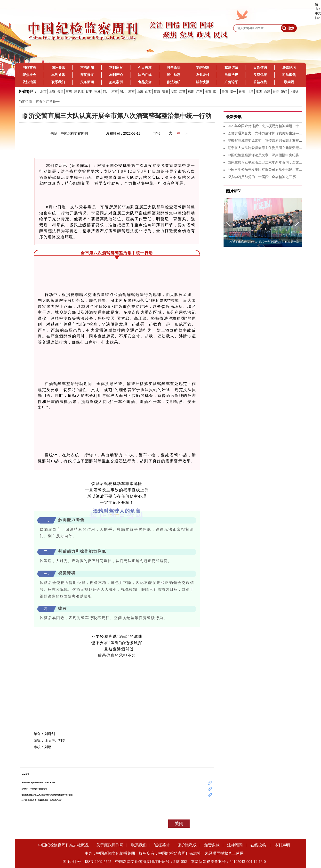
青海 (242, 92)
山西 (148, 92)
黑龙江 (79, 92)
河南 (114, 92)
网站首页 (29, 68)
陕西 (157, 92)
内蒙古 (294, 92)
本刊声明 (282, 845)
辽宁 (89, 92)
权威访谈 (231, 68)
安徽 (165, 92)
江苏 (182, 92)
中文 (318, 13)
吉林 (97, 92)
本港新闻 (87, 68)
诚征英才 (162, 845)
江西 (259, 92)
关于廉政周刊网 (110, 845)
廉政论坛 (289, 68)
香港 (276, 92)
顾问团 (289, 82)
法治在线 (145, 75)
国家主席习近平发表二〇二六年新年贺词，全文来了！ (268, 162)
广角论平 (231, 84)
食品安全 (145, 82)
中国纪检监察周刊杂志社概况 (64, 845)
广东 (199, 92)
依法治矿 (174, 82)
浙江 (174, 92)
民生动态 (174, 75)
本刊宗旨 (116, 68)
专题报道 (202, 68)
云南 (225, 92)
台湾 (267, 92)
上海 (52, 92)
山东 (140, 92)
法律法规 (231, 75)
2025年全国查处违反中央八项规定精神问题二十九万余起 (270, 126)
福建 (191, 92)
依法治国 (29, 82)
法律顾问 (235, 845)
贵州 (233, 92)
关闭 (179, 824)
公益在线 (260, 82)
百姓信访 (260, 68)
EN (318, 18)
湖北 (123, 92)
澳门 (284, 92)
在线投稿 (259, 845)
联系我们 (58, 82)
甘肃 (250, 92)
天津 (60, 92)
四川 (216, 92)
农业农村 (202, 75)
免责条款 (212, 845)
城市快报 (202, 82)
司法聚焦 (289, 75)
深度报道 (87, 75)
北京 (43, 92)
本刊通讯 (58, 75)
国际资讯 (58, 68)
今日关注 (145, 68)
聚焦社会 (29, 75)
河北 (106, 92)
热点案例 (116, 82)
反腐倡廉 (260, 75)
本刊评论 (116, 75)
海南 (208, 92)
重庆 (69, 92)
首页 (39, 102)
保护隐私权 (187, 845)
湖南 (131, 92)
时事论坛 (174, 68)
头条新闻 (87, 82)
